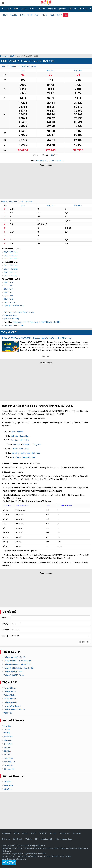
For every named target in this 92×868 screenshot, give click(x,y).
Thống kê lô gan (10, 688)
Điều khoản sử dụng (64, 839)
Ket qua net (65, 833)
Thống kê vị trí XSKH (53, 322)
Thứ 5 (45, 15)
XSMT (24, 9)
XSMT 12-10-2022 (11, 276)
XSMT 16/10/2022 (29, 66)
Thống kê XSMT (9, 332)
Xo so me (77, 833)
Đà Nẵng (15, 440)
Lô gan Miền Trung (10, 315)
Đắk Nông (36, 453)
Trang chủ (4, 56)
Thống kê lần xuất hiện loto (14, 710)
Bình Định (17, 445)
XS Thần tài (8, 765)
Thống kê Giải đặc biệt (12, 706)
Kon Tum (51, 70)
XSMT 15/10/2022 (41, 161)
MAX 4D (7, 755)
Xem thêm (46, 357)
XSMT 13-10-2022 (11, 272)
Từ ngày (5, 624)
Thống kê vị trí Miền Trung (14, 675)
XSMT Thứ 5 (8, 292)
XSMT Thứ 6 (8, 296)
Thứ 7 (59, 15)
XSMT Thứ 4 (8, 289)
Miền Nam (8, 789)
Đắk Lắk (14, 436)
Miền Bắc (7, 726)
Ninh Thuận (24, 449)
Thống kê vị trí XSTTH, (21, 322)
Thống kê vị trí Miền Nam (13, 672)
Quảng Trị (26, 445)
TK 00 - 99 (8, 713)
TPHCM (7, 733)
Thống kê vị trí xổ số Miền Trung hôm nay (19, 312)
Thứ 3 (30, 15)
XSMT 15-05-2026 (11, 252)
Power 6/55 (8, 758)
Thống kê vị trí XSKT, (37, 322)
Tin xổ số (72, 9)
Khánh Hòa (78, 70)
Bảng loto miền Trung (9, 202)
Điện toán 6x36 (9, 762)
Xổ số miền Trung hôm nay (14, 325)
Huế (23, 70)
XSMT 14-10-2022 (11, 269)
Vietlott (29, 839)
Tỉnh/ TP (5, 636)
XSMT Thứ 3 (8, 286)
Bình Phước (8, 737)
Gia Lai (15, 449)
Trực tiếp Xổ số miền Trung (14, 306)
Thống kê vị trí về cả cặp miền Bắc (17, 664)
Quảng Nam (24, 436)
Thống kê (52, 9)
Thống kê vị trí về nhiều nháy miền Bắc (19, 668)
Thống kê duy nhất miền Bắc (15, 657)
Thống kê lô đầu (10, 699)
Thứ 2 (22, 15)
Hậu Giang (8, 740)
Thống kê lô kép (10, 695)
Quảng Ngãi (26, 453)
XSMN (17, 9)
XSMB (9, 9)
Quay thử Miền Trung (11, 319)
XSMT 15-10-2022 (11, 266)
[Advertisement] (46, 35)
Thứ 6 (52, 15)
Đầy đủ (55, 155)
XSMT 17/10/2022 (56, 161)
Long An (7, 730)
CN (66, 15)
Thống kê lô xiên (10, 692)
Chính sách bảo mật (44, 839)
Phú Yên (20, 432)
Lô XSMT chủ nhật (25, 202)
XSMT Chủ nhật (14, 66)
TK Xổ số (33, 9)
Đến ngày (5, 630)
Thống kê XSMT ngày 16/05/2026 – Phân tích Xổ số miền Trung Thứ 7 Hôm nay (36, 338)
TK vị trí (42, 9)
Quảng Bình (36, 445)
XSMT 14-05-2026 (11, 256)
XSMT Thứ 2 (8, 282)
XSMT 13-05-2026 (11, 259)
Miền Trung (8, 785)
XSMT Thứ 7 (8, 299)
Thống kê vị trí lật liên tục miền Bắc (17, 661)
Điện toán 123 (9, 769)
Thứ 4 (37, 15)
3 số (45, 155)
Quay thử (62, 9)
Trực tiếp (14, 15)
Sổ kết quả (83, 9)
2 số (36, 155)
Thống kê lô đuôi (10, 702)
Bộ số (4, 618)
